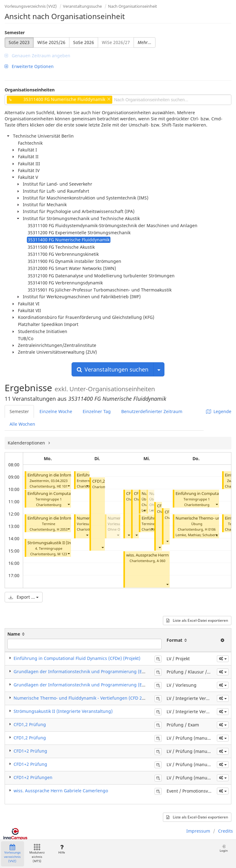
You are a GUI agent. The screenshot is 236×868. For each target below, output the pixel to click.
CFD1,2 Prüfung (30, 724)
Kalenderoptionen (27, 443)
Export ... (24, 597)
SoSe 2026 (84, 42)
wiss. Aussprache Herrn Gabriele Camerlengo (167, 555)
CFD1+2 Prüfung (30, 751)
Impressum (198, 831)
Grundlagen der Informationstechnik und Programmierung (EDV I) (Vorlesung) (95, 685)
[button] (68, 486)
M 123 (62, 554)
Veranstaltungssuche (82, 6)
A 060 (161, 561)
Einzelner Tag (97, 411)
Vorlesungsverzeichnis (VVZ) (31, 6)
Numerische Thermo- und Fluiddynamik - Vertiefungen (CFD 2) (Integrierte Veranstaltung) (107, 698)
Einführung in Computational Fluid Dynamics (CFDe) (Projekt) (77, 658)
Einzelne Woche (56, 411)
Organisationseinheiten (30, 90)
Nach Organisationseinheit (132, 6)
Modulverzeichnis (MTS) (37, 854)
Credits (226, 831)
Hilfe (62, 849)
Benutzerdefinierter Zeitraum (152, 411)
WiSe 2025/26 (51, 42)
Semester (15, 32)
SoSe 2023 (19, 42)
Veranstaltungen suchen (113, 369)
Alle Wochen (22, 424)
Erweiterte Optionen (29, 66)
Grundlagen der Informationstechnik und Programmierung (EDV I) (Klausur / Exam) (101, 671)
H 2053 (62, 529)
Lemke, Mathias (188, 535)
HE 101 (62, 486)
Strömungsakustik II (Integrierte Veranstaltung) (63, 711)
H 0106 (210, 529)
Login (224, 848)
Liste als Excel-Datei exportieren (197, 620)
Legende (219, 411)
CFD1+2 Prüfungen (33, 777)
